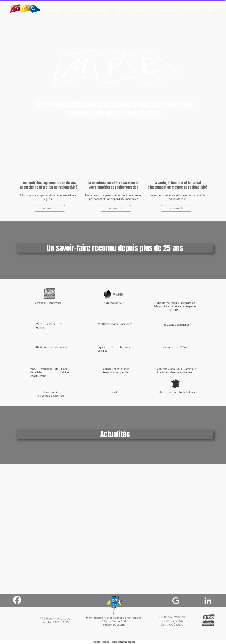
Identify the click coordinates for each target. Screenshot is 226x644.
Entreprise (78, 10)
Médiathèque (168, 10)
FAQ (211, 10)
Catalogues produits (133, 10)
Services (102, 10)
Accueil (55, 10)
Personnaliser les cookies (123, 642)
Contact (193, 10)
